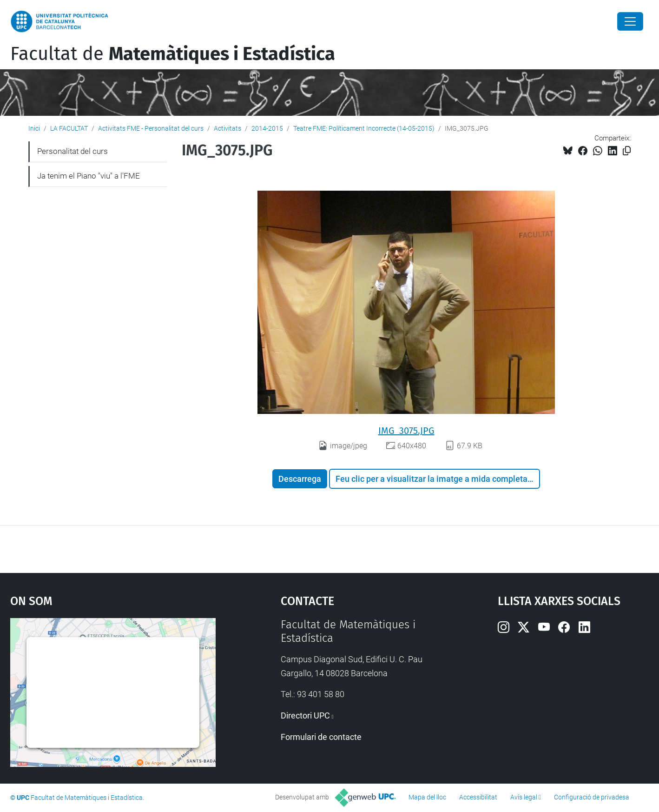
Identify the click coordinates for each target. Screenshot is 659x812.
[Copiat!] (627, 151)
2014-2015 (267, 128)
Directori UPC (305, 715)
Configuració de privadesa (592, 797)
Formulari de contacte (321, 737)
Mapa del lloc (427, 797)
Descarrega (300, 479)
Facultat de (173, 54)
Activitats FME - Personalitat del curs (151, 128)
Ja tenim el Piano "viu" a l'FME (89, 176)
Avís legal (524, 797)
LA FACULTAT (69, 128)
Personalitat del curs (72, 151)
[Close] (630, 21)
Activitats (227, 128)
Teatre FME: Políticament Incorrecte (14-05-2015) (364, 128)
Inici (34, 128)
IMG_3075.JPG (406, 431)
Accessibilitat (478, 797)
